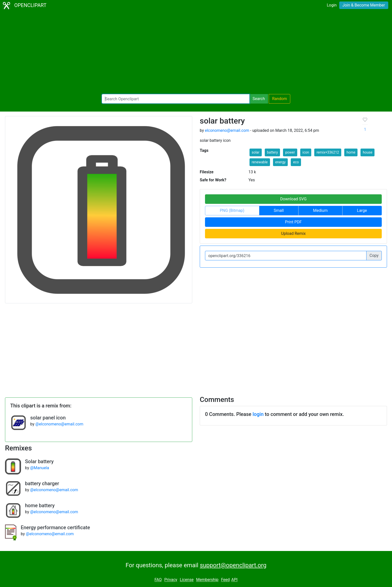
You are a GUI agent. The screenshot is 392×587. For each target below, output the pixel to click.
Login (332, 5)
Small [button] (279, 210)
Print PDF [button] (293, 222)
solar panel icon (48, 418)
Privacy (171, 580)
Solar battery (39, 461)
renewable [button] (260, 162)
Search (259, 99)
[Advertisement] (196, 53)
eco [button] (296, 162)
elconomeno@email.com (227, 130)
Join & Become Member (364, 5)
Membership (207, 580)
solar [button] (256, 152)
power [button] (290, 152)
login (258, 414)
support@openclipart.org (233, 565)
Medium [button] (320, 210)
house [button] (367, 152)
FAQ (158, 580)
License (187, 580)
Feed (225, 580)
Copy (374, 255)
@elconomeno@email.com (59, 424)
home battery (40, 505)
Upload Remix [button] (293, 233)
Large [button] (362, 210)
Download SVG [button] (293, 199)
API (234, 580)
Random (279, 99)
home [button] (351, 152)
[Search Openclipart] (176, 99)
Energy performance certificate (55, 527)
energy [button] (280, 162)
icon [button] (306, 152)
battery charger (42, 483)
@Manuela (39, 468)
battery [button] (272, 152)
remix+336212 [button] (328, 152)
